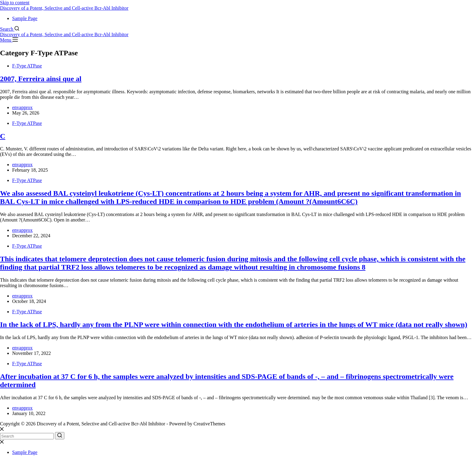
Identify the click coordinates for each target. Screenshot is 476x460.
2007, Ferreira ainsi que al (41, 79)
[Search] (10, 29)
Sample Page (25, 18)
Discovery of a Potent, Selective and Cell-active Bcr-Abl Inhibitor (64, 8)
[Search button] (60, 436)
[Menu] (9, 40)
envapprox (22, 107)
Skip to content (15, 3)
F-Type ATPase (27, 66)
